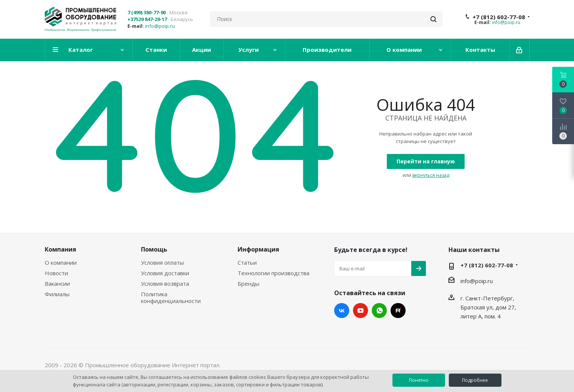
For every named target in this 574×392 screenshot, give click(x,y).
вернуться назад (431, 175)
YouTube (360, 311)
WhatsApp (379, 311)
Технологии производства (273, 273)
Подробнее (475, 380)
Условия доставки (165, 273)
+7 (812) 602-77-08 (499, 17)
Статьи (247, 262)
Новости (56, 273)
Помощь (154, 249)
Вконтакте (342, 311)
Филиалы (57, 294)
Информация (258, 249)
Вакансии (57, 283)
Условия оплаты (162, 262)
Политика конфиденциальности (171, 297)
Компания (61, 249)
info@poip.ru (160, 26)
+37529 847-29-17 (147, 19)
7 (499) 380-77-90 (147, 12)
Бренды (248, 283)
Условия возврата (165, 283)
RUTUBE (398, 311)
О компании (61, 262)
